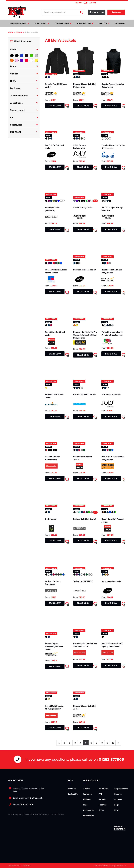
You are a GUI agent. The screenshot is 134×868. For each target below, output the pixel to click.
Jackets (19, 32)
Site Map (61, 814)
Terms (10, 814)
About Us (72, 789)
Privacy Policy (18, 814)
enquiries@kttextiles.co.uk (31, 798)
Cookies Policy (29, 814)
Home (11, 32)
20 (113, 743)
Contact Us (73, 794)
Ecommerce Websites (101, 866)
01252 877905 (111, 759)
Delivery (45, 814)
